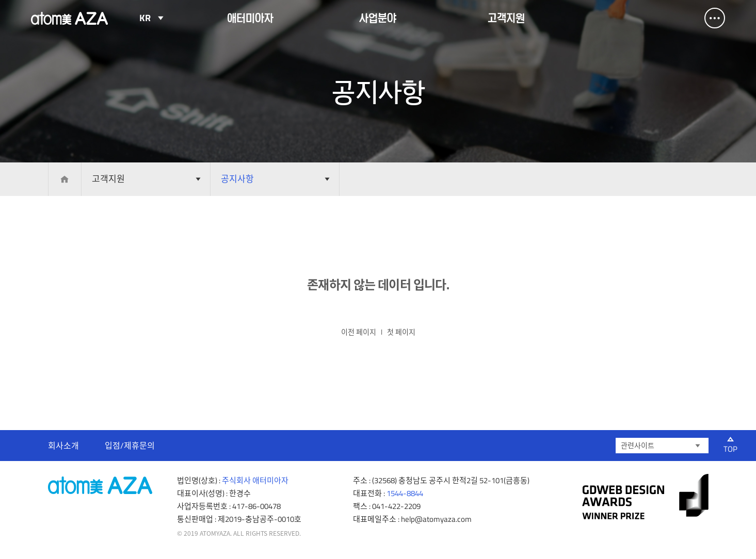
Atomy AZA (70, 18)
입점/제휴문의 (130, 446)
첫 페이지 (401, 332)
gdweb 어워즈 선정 (645, 497)
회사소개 (63, 446)
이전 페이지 (359, 332)
